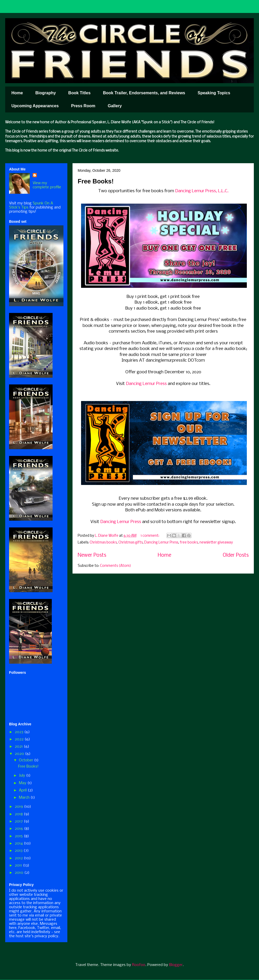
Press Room (83, 106)
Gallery (115, 106)
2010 (20, 873)
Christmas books (103, 543)
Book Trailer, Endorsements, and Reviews (144, 93)
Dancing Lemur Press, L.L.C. (202, 191)
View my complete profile (47, 185)
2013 (19, 851)
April (23, 790)
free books (189, 543)
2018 (19, 814)
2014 (19, 843)
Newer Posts (92, 555)
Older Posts (236, 555)
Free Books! (96, 181)
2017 (19, 821)
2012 (19, 858)
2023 (20, 732)
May (23, 783)
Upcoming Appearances (35, 106)
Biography (45, 93)
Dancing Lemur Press (146, 384)
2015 (19, 836)
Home (17, 93)
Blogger (176, 965)
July (23, 776)
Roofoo (139, 965)
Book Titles (80, 93)
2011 (19, 865)
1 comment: (150, 536)
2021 (19, 747)
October (27, 760)
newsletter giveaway (216, 543)
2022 (20, 739)
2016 (19, 829)
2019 (19, 807)
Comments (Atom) (116, 566)
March (25, 798)
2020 (20, 754)
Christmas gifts (131, 543)
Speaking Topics (214, 93)
